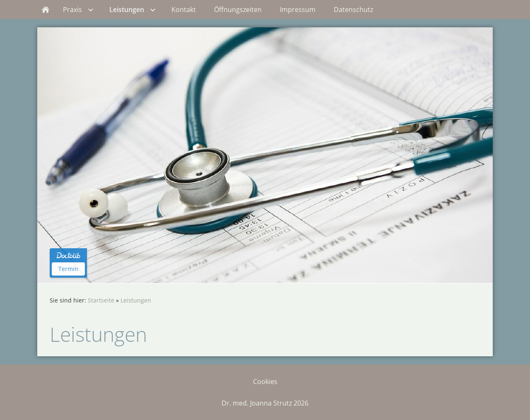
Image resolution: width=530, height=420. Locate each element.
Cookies (265, 382)
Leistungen (136, 300)
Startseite (101, 300)
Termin (68, 269)
